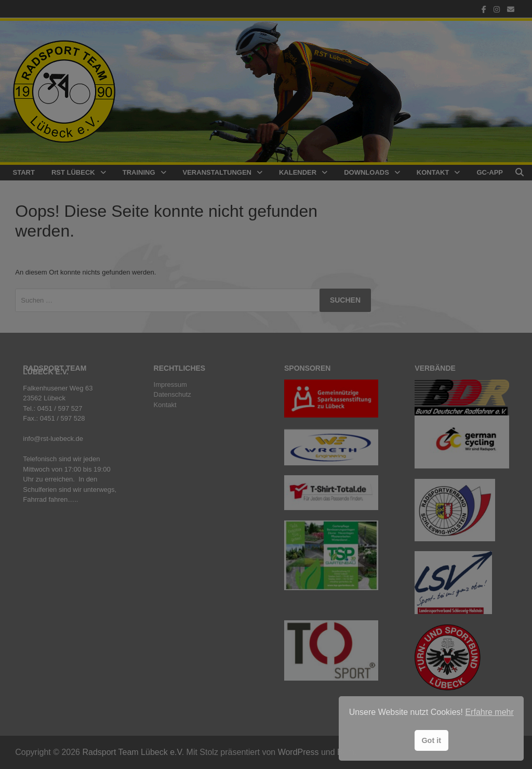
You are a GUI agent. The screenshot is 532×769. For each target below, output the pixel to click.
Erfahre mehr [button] (489, 712)
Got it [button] (431, 740)
